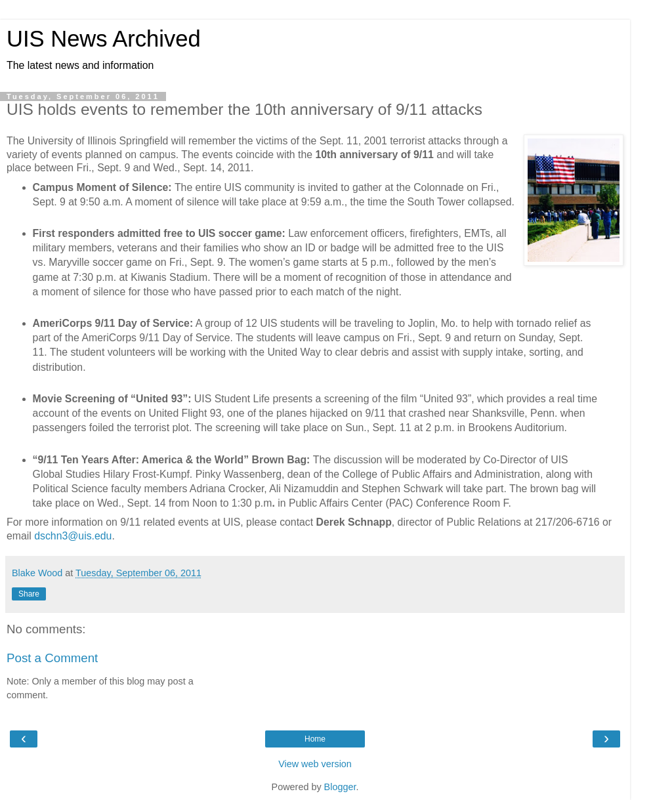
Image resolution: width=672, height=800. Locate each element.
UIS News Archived (104, 39)
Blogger (340, 787)
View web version (315, 764)
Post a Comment (52, 658)
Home (315, 739)
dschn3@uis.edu (73, 536)
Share (29, 594)
